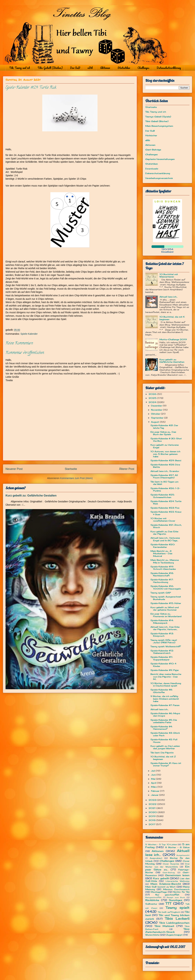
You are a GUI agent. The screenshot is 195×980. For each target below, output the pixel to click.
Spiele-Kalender (29, 334)
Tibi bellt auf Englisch (169, 912)
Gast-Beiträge (153, 150)
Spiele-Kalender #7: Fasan (165, 705)
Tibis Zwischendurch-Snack (167, 930)
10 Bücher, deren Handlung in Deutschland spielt (166, 684)
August (155, 422)
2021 (152, 808)
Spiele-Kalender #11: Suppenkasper (162, 658)
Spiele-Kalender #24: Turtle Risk (166, 502)
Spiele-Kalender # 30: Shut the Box (166, 440)
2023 (153, 800)
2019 (152, 816)
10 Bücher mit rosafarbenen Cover (163, 520)
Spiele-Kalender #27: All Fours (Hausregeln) (164, 476)
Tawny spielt (178, 908)
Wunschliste (152, 935)
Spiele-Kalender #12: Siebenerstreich (162, 652)
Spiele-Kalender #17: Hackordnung (162, 581)
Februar (155, 791)
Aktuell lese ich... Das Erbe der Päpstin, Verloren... (165, 628)
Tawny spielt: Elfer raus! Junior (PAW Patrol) (164, 641)
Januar (155, 795)
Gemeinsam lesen (177, 875)
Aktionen (105, 68)
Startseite (71, 469)
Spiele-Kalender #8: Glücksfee (161, 691)
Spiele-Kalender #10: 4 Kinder (163, 665)
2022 (153, 804)
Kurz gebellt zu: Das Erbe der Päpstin (164, 533)
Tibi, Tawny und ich (20, 68)
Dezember (157, 406)
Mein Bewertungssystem (159, 126)
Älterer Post (127, 469)
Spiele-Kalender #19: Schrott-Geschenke (163, 568)
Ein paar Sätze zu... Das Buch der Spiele (163, 433)
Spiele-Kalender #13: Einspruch (162, 635)
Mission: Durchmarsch (176, 889)
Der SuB (75, 68)
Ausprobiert (156, 858)
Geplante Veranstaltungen (160, 159)
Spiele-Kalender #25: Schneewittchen (162, 496)
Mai (153, 779)
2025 (153, 398)
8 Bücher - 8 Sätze (177, 847)
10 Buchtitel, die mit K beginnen (172, 318)
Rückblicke (152, 900)
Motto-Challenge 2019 (173, 339)
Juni (154, 775)
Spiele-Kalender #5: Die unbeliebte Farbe (164, 721)
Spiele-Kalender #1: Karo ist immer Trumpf (166, 764)
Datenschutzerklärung (169, 68)
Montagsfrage (159, 892)
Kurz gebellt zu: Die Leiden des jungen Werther (165, 747)
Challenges (143, 68)
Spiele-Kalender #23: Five (165, 508)
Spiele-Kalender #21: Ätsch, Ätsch (166, 526)
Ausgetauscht (183, 855)
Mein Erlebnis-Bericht (166, 884)
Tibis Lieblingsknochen (174, 923)
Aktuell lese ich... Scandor (165, 471)
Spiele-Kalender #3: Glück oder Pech (165, 734)
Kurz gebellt (161, 878)
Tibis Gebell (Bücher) (50, 68)
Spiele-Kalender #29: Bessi (166, 460)
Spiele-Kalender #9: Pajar (165, 670)
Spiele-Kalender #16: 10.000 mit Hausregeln (166, 587)
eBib (90, 68)
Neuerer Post (14, 469)
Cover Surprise (171, 864)
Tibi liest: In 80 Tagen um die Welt (164, 483)
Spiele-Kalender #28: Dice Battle (165, 466)
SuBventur (151, 904)
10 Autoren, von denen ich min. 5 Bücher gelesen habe (165, 454)
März (154, 787)
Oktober (156, 414)
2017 (152, 824)
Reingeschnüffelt (153, 897)
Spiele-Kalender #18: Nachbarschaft (162, 574)
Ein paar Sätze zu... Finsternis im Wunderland (166, 615)
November (157, 410)
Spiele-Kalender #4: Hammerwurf (161, 728)
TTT (168, 903)
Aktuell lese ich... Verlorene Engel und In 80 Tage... (165, 539)
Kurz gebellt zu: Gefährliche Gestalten (31, 495)
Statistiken (124, 68)
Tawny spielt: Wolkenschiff (165, 646)
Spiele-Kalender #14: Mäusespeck (162, 622)
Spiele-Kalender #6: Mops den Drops (165, 715)
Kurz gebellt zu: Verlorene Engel (165, 446)
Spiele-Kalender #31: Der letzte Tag (164, 427)
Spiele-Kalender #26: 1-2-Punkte (165, 489)
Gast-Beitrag (169, 873)
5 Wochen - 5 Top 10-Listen (161, 844)
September (158, 418)
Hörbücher (151, 135)
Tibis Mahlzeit (164, 926)
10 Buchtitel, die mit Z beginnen (163, 758)
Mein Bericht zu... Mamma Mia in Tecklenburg (165, 561)
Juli (153, 771)
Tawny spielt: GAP (161, 593)
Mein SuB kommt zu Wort (160, 887)
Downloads (152, 169)
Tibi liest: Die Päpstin (162, 753)
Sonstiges (175, 900)
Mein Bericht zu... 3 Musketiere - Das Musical (161, 554)
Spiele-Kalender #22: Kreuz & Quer (166, 513)
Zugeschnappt (174, 935)
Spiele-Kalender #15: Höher (166, 603)
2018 (152, 820)
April (154, 783)
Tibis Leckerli (177, 918)
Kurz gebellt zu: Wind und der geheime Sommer (165, 609)
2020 (153, 812)
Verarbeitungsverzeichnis (159, 178)
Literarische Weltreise (178, 881)
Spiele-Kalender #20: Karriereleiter (163, 546)
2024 (153, 402)
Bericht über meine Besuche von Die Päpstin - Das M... (166, 677)
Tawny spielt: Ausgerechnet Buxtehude (166, 598)
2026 (153, 394)
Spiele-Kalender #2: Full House (164, 741)
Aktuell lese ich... (169, 297)
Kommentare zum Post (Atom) (76, 478)
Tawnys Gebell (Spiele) (158, 117)
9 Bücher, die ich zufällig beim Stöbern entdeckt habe (165, 699)
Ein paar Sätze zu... (167, 868)
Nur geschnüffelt (167, 895)
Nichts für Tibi (181, 892)
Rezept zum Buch (176, 897)
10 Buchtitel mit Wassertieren (169, 275)
